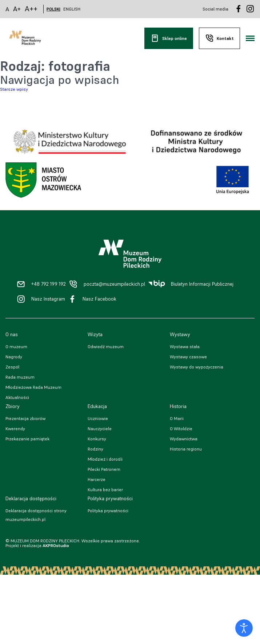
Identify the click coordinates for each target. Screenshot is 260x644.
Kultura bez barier (105, 490)
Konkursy (97, 439)
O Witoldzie (181, 429)
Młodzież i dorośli (105, 459)
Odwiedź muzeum (106, 347)
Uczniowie (98, 418)
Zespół (12, 367)
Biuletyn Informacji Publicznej (202, 284)
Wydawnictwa (184, 439)
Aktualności (17, 397)
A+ (17, 9)
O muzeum (16, 347)
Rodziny (95, 449)
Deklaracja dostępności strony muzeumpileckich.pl (36, 515)
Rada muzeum (20, 377)
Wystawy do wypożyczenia (197, 367)
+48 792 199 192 (49, 284)
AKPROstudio (56, 545)
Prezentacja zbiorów (25, 418)
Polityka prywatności (108, 511)
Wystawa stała (185, 347)
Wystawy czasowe (188, 357)
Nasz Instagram (48, 299)
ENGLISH (72, 9)
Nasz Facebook (99, 299)
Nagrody (14, 357)
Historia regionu (186, 449)
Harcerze (97, 479)
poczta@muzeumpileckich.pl (114, 284)
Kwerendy (15, 429)
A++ (31, 9)
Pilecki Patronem (104, 469)
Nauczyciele (100, 429)
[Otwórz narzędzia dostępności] (244, 628)
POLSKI (53, 9)
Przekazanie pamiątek (27, 439)
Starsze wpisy (14, 89)
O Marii (177, 418)
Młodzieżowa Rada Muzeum (33, 387)
